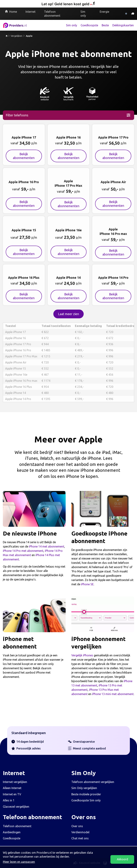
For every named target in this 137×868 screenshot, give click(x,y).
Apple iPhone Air (16, 362)
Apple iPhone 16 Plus (19, 387)
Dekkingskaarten (123, 25)
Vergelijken (17, 36)
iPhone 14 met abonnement (47, 546)
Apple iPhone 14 (16, 393)
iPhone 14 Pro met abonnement (23, 551)
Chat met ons (80, 838)
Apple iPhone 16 (16, 338)
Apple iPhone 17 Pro (18, 344)
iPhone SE (87, 584)
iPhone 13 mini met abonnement (113, 694)
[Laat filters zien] (68, 115)
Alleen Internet (12, 788)
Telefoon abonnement (52, 14)
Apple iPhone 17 (16, 332)
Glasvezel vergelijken (16, 807)
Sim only (83, 14)
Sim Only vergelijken (84, 788)
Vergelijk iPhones (82, 655)
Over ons (77, 826)
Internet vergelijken (15, 782)
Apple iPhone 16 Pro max (21, 381)
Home (13, 12)
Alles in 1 (9, 800)
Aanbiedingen (12, 832)
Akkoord (122, 859)
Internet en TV (12, 794)
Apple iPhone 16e (16, 375)
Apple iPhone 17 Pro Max (21, 356)
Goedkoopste (89, 25)
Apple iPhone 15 (16, 368)
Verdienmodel (80, 832)
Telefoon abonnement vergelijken (93, 782)
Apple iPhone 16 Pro (18, 350)
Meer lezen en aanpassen (19, 862)
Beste (105, 25)
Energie (104, 12)
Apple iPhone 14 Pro (18, 399)
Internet (31, 12)
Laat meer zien (68, 314)
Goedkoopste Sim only (86, 800)
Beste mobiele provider (86, 794)
